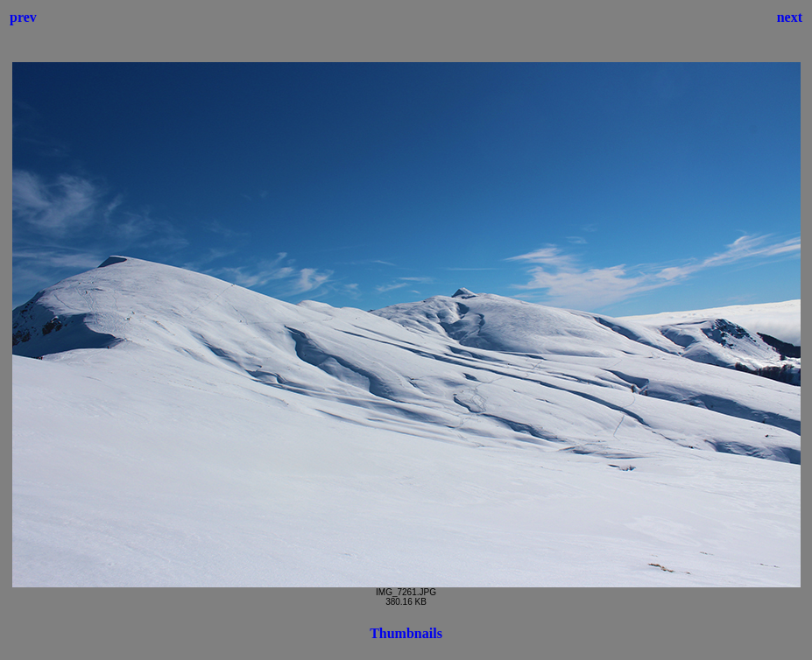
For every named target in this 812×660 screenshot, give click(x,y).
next (790, 17)
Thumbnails (406, 633)
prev (23, 17)
